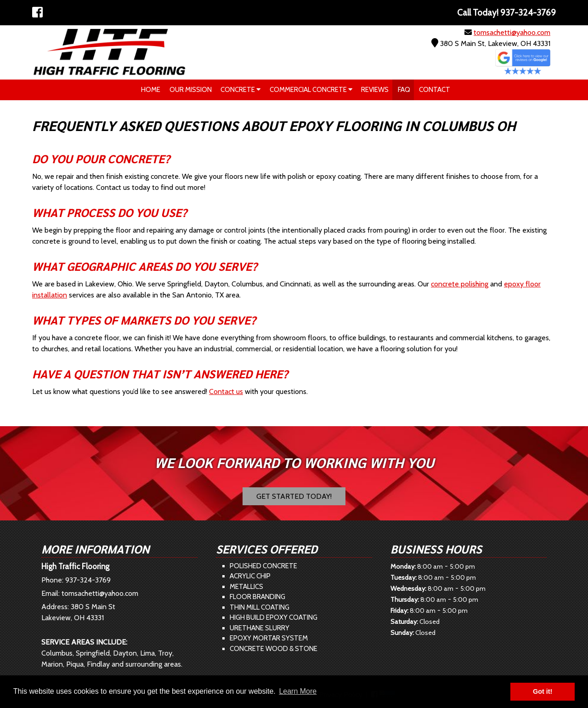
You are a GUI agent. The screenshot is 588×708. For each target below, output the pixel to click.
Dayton (125, 653)
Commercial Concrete (311, 90)
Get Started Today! (294, 496)
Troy (165, 653)
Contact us (226, 391)
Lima (147, 653)
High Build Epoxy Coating (274, 617)
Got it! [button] (543, 691)
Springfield (93, 653)
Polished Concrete (263, 566)
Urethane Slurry (260, 628)
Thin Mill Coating (260, 607)
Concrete (240, 90)
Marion (52, 664)
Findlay (98, 664)
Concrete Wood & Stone (274, 649)
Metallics (246, 587)
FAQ (404, 90)
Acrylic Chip (250, 576)
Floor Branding (257, 597)
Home (151, 90)
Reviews (375, 90)
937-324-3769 (88, 580)
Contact (435, 90)
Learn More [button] (298, 691)
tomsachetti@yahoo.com (512, 32)
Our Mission (191, 90)
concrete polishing (460, 284)
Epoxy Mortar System (269, 638)
